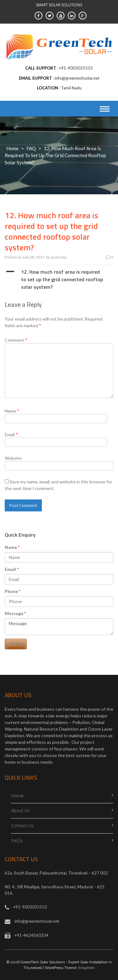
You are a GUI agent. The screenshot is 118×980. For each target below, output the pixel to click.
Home (12, 148)
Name (12, 411)
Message (14, 613)
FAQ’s (17, 841)
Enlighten (87, 968)
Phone (11, 591)
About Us (20, 810)
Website (13, 458)
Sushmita (59, 257)
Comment (16, 340)
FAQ (31, 148)
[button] (59, 279)
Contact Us (22, 826)
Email (11, 434)
